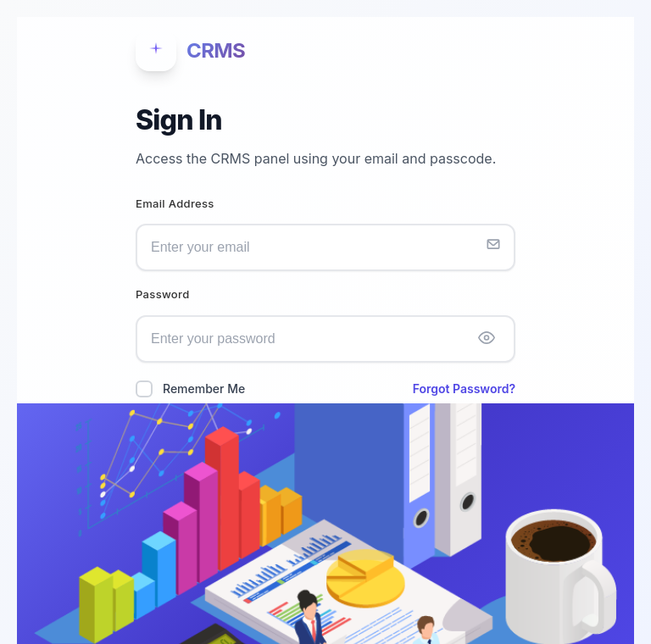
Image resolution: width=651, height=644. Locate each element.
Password (163, 294)
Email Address (175, 204)
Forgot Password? (464, 389)
